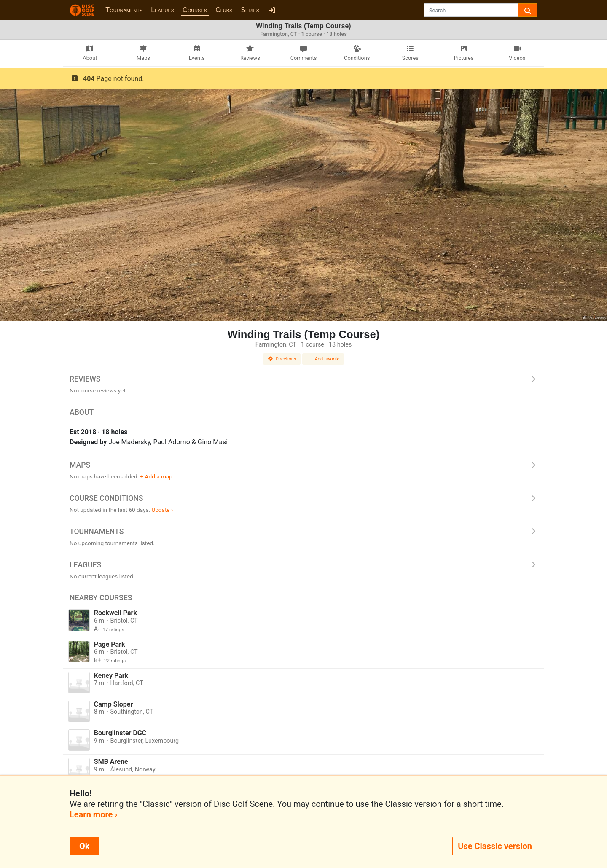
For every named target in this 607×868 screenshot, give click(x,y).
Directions (282, 359)
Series (250, 10)
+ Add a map (156, 476)
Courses (195, 10)
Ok (84, 846)
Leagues (162, 10)
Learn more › (93, 814)
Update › (162, 510)
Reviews (303, 379)
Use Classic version (495, 846)
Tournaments (124, 10)
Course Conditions (303, 498)
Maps (303, 465)
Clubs (224, 10)
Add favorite (323, 359)
